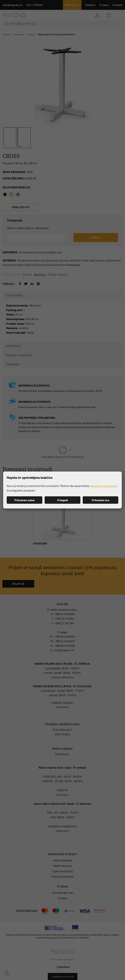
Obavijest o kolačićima (104, 486)
